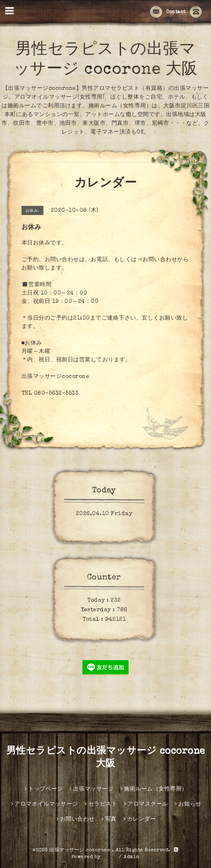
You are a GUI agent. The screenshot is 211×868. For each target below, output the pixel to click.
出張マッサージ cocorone (81, 851)
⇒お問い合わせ (157, 260)
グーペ (110, 857)
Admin (132, 857)
